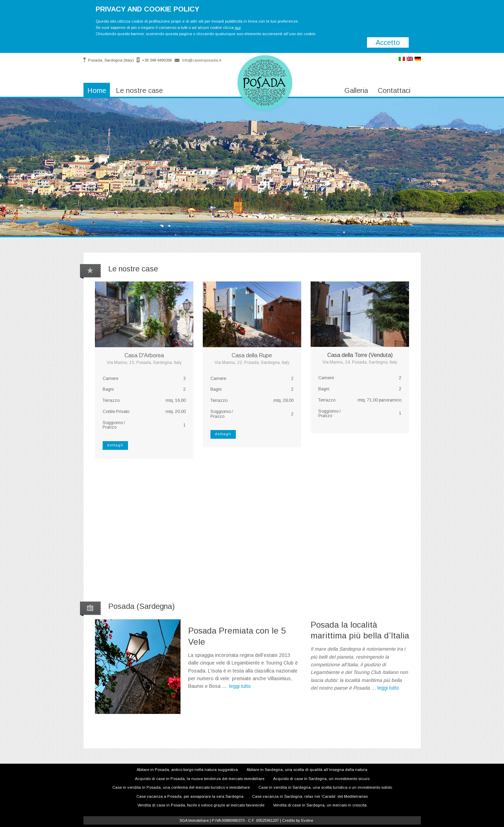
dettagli (115, 445)
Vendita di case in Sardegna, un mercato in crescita (320, 805)
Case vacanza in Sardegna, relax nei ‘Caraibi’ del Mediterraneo (310, 796)
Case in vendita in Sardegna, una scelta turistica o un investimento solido (325, 787)
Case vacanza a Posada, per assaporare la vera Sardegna (190, 796)
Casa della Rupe (252, 355)
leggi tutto (240, 686)
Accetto (388, 42)
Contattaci (394, 90)
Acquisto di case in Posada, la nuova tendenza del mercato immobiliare (200, 779)
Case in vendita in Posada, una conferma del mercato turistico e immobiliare (181, 787)
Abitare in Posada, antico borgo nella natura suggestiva (187, 770)
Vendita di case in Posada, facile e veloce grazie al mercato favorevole (201, 805)
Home (97, 90)
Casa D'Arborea (144, 355)
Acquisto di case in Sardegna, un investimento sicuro (321, 779)
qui (238, 27)
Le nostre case (139, 90)
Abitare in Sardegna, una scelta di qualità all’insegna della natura (307, 770)
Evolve (307, 820)
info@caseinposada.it (202, 60)
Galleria (356, 90)
